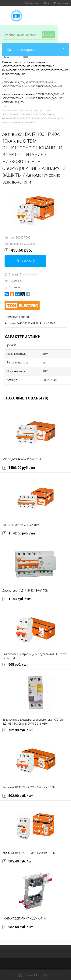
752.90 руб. (18, 730)
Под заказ (12, 287)
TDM (45, 354)
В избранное (14, 281)
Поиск (48, 34)
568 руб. (15, 665)
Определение (32, 3)
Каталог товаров (35, 50)
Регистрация (61, 3)
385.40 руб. (18, 861)
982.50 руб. (18, 927)
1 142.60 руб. (19, 533)
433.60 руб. (18, 250)
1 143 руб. (16, 599)
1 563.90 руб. (19, 468)
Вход (47, 3)
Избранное (33, 975)
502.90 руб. (18, 796)
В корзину (25, 261)
